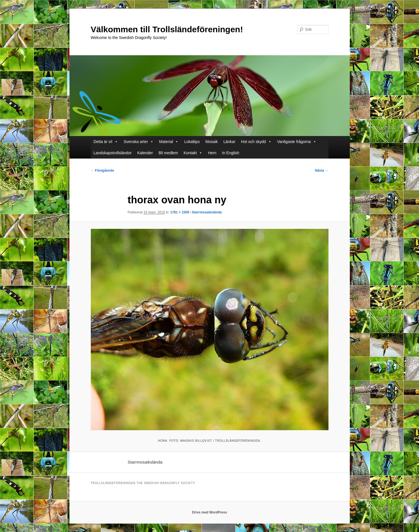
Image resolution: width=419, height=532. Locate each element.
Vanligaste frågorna (294, 142)
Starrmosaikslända (207, 212)
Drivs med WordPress (209, 512)
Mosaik (212, 142)
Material (166, 142)
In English (231, 153)
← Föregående (102, 171)
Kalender (145, 153)
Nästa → (321, 171)
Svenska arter (136, 142)
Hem (212, 153)
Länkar (229, 142)
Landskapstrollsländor (113, 153)
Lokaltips (192, 142)
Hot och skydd (254, 142)
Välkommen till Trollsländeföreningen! (167, 29)
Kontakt (190, 153)
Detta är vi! (103, 142)
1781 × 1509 (180, 212)
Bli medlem (168, 153)
